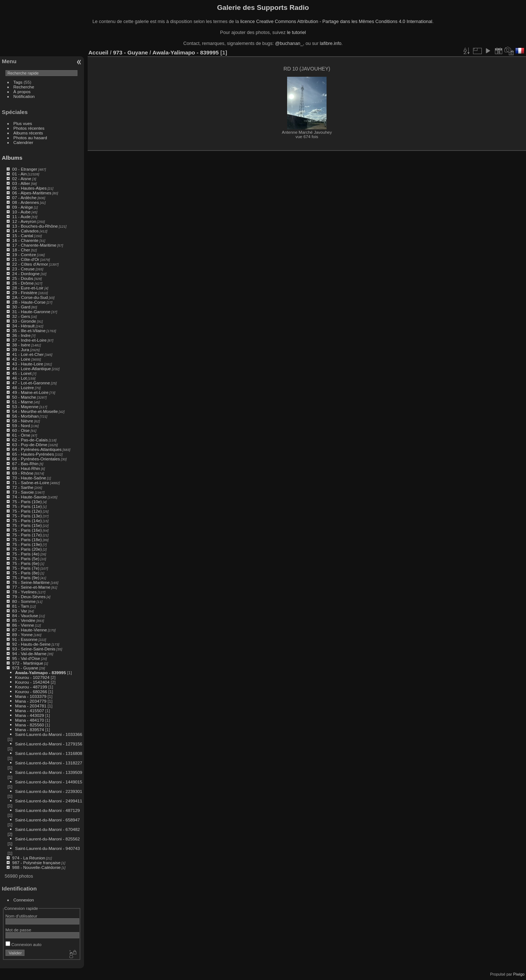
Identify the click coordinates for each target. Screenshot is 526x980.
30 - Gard (21, 307)
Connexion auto (24, 944)
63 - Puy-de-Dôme (30, 445)
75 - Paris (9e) (26, 578)
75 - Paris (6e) (26, 563)
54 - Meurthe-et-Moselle (35, 411)
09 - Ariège (22, 207)
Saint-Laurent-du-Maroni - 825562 (47, 839)
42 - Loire (21, 359)
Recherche (24, 87)
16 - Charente (25, 240)
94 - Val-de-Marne (29, 654)
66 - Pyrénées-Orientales (36, 459)
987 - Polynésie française (36, 863)
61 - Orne (21, 435)
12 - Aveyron (24, 221)
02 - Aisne (22, 178)
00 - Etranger (25, 169)
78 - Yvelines (24, 592)
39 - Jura (20, 350)
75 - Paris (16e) (27, 530)
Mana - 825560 (29, 725)
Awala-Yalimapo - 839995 (40, 673)
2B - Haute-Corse (29, 302)
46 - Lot (19, 378)
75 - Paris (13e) (27, 516)
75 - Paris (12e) (27, 511)
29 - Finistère (25, 293)
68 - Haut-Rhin (26, 468)
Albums (12, 158)
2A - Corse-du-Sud (30, 297)
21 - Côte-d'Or (26, 259)
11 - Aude (21, 216)
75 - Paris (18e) (27, 540)
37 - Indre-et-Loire (29, 340)
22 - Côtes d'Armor (30, 264)
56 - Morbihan (25, 416)
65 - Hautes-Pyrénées (33, 454)
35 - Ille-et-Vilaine (29, 331)
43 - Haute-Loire (28, 364)
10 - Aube (21, 212)
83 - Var (20, 611)
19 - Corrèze (24, 255)
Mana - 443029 (29, 715)
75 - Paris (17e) (27, 535)
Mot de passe (18, 930)
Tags (18, 82)
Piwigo (519, 974)
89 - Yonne (22, 635)
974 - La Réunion (28, 858)
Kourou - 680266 (31, 692)
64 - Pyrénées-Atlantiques (37, 449)
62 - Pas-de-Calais (30, 440)
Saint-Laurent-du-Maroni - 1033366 (49, 734)
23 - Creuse (23, 269)
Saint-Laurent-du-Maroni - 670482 (47, 829)
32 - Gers (21, 316)
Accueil (98, 52)
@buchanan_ (289, 43)
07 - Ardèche (24, 197)
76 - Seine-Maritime (31, 582)
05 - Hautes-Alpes (29, 188)
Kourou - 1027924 (32, 677)
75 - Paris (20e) (27, 549)
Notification (24, 96)
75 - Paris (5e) (26, 559)
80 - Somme (24, 601)
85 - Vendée (24, 620)
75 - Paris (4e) (26, 554)
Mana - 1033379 (31, 696)
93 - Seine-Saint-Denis (34, 649)
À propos (22, 92)
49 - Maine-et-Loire (30, 392)
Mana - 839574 (29, 730)
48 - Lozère (23, 388)
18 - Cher (21, 250)
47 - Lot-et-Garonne (31, 383)
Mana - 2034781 (31, 706)
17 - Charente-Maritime (34, 245)
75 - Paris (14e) (27, 521)
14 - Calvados (25, 231)
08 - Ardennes (25, 202)
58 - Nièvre (23, 421)
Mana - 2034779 (31, 701)
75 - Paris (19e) (27, 544)
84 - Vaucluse (25, 616)
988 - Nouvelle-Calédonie (36, 867)
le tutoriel (296, 32)
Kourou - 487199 (31, 687)
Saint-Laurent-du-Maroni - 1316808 (49, 753)
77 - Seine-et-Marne (31, 587)
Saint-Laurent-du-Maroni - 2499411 (49, 801)
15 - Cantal (23, 235)
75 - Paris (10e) (27, 502)
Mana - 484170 (29, 720)
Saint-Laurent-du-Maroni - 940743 (47, 848)
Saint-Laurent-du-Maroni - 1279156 (49, 744)
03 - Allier (21, 183)
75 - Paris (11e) (27, 506)
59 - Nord (21, 426)
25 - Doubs (23, 278)
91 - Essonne (25, 639)
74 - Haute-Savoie (29, 497)
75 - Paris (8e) (26, 573)
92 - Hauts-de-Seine (31, 644)
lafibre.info (331, 43)
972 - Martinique (28, 663)
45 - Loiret (22, 373)
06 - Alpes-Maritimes (32, 193)
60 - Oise (21, 430)
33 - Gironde (24, 321)
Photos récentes (29, 128)
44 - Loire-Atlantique (31, 369)
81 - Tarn (20, 606)
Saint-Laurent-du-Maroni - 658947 (47, 820)
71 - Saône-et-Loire (31, 483)
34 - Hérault (23, 326)
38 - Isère (21, 345)
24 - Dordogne (26, 274)
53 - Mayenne (25, 407)
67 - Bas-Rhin (25, 464)
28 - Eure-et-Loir (28, 288)
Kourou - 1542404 (32, 682)
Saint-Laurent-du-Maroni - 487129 (47, 810)
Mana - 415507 (29, 711)
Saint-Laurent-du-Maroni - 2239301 (49, 791)
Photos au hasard (30, 138)
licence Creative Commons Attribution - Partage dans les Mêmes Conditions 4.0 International (336, 21)
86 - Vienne (23, 625)
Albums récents (28, 133)
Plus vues (23, 123)
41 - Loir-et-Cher (28, 354)
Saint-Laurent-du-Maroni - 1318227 (49, 763)
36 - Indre (21, 335)
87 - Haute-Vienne (29, 630)
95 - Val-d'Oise (26, 658)
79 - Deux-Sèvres (29, 597)
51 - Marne (22, 402)
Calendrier (23, 142)
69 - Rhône (23, 473)
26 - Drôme (23, 283)
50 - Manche (24, 397)
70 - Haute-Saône (29, 478)
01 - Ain (19, 174)
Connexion (24, 900)
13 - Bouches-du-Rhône (35, 226)
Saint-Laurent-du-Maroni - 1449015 (49, 782)
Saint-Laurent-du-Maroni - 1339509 (49, 772)
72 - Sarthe (23, 487)
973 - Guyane (25, 668)
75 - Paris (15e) (27, 525)
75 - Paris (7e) (26, 568)
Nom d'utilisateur (21, 916)
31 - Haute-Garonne (31, 312)
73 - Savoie (23, 492)
